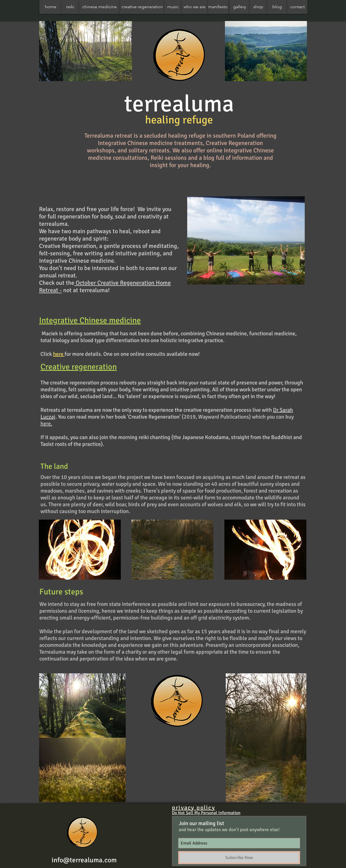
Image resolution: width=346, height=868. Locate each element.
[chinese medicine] (99, 7)
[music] (173, 7)
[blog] (277, 7)
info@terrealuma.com (84, 860)
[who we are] (194, 7)
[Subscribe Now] (239, 858)
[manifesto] (218, 7)
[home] (50, 7)
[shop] (258, 7)
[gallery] (239, 7)
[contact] (297, 7)
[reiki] (70, 7)
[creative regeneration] (142, 7)
